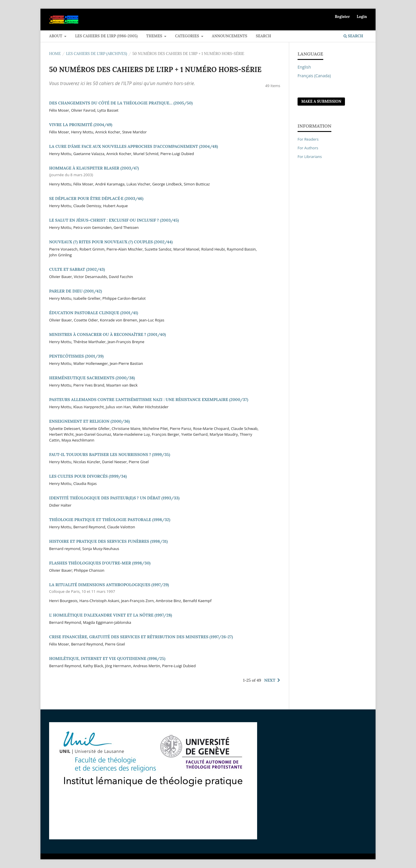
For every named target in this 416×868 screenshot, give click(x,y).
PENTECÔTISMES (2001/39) (76, 356)
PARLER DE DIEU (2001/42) (76, 291)
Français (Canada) (314, 76)
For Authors (308, 148)
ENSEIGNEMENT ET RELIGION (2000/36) (89, 421)
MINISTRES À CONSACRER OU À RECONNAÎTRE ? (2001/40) (107, 334)
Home (55, 54)
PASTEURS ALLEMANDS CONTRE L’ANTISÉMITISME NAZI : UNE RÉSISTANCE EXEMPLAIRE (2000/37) (149, 400)
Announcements (230, 36)
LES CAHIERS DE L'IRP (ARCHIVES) (97, 54)
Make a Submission (321, 101)
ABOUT (56, 36)
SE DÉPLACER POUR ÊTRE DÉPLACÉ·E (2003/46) (96, 198)
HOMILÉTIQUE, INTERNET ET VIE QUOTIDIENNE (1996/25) (107, 659)
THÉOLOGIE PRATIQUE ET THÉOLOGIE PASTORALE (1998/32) (110, 520)
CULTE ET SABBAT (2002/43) (77, 269)
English (304, 67)
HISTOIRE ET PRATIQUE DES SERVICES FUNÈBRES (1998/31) (108, 541)
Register (342, 17)
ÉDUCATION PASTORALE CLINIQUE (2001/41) (94, 313)
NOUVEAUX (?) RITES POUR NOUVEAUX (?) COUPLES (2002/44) (111, 242)
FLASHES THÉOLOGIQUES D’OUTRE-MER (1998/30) (100, 563)
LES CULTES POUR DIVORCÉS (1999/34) (88, 476)
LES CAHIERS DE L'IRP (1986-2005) (106, 36)
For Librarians (310, 157)
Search (263, 36)
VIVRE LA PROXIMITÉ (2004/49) (81, 125)
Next (270, 680)
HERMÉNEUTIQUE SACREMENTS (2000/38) (92, 378)
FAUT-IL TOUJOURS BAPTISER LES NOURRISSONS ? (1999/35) (110, 455)
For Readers (308, 139)
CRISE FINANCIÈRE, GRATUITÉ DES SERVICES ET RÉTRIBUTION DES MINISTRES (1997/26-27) (141, 637)
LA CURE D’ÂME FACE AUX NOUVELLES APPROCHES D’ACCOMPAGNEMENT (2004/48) (133, 146)
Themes (155, 36)
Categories (187, 36)
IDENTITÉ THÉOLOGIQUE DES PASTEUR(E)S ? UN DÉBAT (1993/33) (114, 498)
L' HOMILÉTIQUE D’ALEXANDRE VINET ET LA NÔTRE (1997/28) (110, 615)
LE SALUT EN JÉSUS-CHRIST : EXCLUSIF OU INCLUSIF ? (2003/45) (114, 220)
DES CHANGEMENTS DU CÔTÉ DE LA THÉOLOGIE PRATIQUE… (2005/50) (121, 103)
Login (362, 17)
